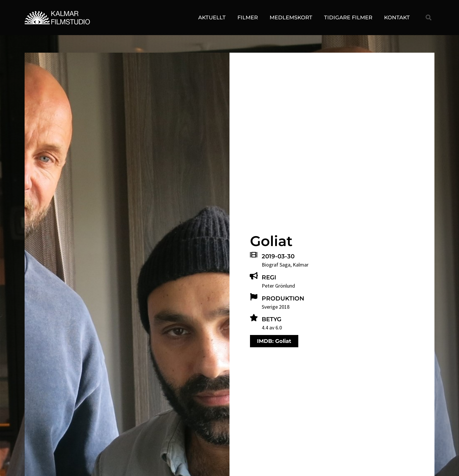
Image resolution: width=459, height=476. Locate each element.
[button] (429, 18)
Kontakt (397, 18)
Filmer (248, 18)
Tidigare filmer (348, 18)
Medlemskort (291, 18)
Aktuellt (212, 18)
